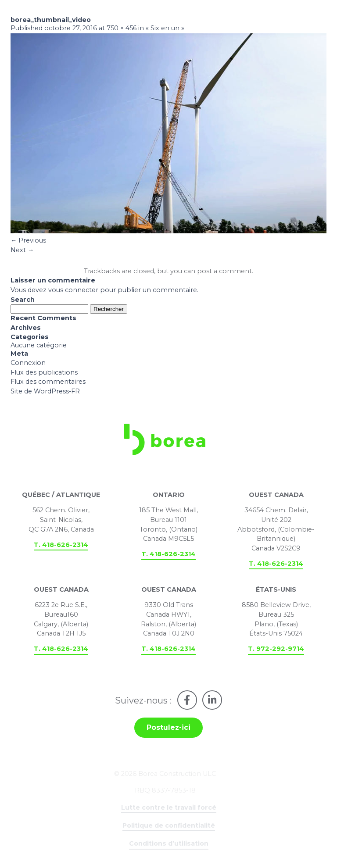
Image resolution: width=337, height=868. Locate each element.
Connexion (28, 364)
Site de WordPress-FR (45, 393)
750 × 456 (122, 29)
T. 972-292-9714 (276, 651)
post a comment (224, 272)
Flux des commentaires (48, 383)
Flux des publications (44, 374)
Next (22, 251)
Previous (28, 241)
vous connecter (73, 291)
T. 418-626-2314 (61, 547)
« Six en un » (165, 29)
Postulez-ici (168, 730)
